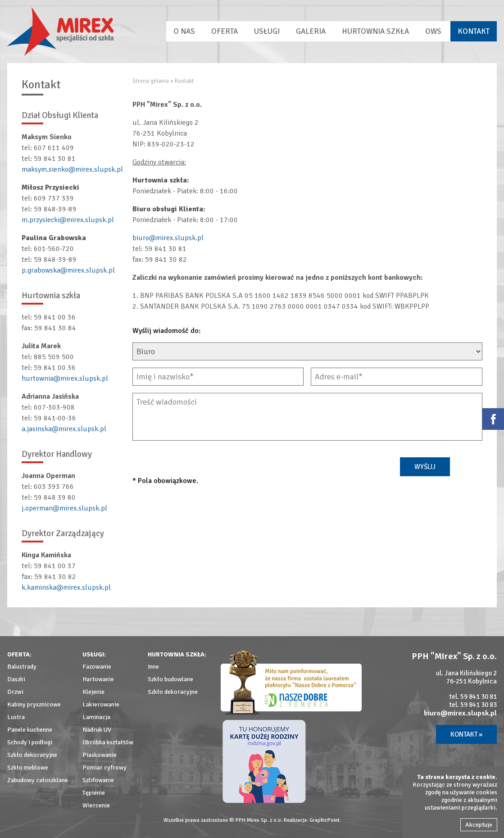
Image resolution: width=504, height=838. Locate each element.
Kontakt (474, 31)
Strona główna (151, 81)
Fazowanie (97, 667)
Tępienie (94, 793)
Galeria (311, 31)
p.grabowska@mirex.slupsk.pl (68, 270)
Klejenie (93, 692)
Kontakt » (466, 734)
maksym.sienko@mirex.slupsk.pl (72, 169)
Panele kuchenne (30, 730)
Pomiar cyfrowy (104, 767)
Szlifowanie (98, 780)
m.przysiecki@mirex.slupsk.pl (68, 220)
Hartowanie (98, 679)
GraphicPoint (325, 820)
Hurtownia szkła (375, 31)
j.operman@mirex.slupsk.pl (64, 508)
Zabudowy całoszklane (38, 780)
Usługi (267, 31)
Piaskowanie (100, 755)
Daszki (16, 679)
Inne (153, 667)
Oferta (225, 31)
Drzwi (15, 692)
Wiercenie (96, 805)
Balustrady (22, 667)
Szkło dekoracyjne (32, 755)
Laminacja (96, 717)
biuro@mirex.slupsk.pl (168, 238)
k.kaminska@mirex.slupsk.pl (66, 588)
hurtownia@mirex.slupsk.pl (65, 378)
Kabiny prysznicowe (34, 704)
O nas (184, 31)
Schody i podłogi (30, 742)
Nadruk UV (97, 730)
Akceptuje (479, 825)
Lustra (16, 717)
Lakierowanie (101, 704)
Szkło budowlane (170, 679)
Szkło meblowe (28, 767)
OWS (433, 31)
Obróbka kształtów (108, 742)
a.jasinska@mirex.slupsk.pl (64, 429)
